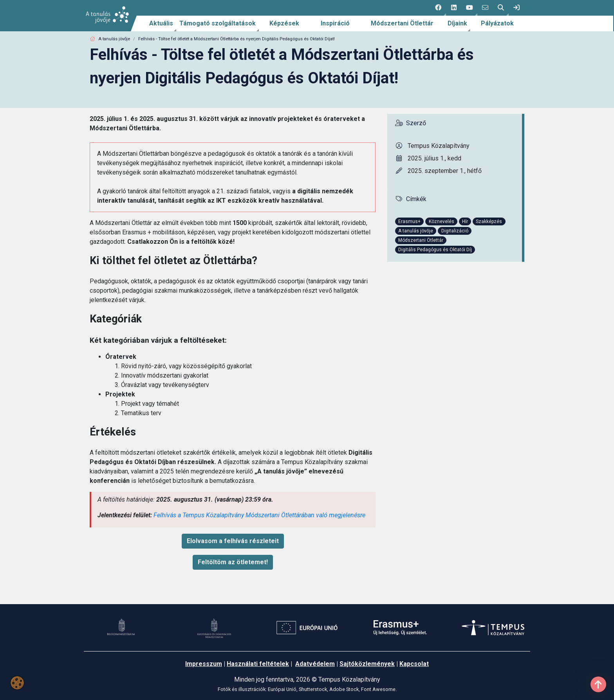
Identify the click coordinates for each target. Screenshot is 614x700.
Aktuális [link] (161, 23)
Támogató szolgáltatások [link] (218, 23)
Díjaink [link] (457, 23)
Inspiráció (335, 23)
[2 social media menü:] (454, 8)
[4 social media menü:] (485, 8)
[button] (438, 8)
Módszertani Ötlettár (402, 23)
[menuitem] (161, 23)
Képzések (284, 23)
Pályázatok (497, 23)
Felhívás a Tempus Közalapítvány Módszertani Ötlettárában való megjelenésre (259, 515)
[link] (516, 8)
